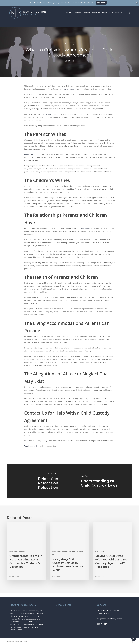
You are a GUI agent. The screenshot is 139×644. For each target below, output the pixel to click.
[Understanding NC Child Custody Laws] (101, 481)
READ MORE (101, 3)
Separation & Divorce (76, 551)
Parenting (22, 551)
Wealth (55, 555)
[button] (109, 619)
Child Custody (14, 551)
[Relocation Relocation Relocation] (38, 481)
